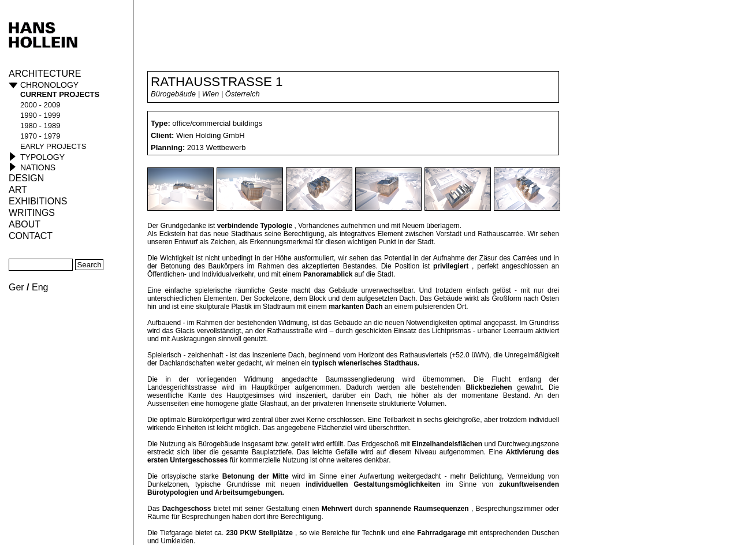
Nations (38, 167)
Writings (32, 213)
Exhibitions (38, 201)
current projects (60, 94)
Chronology (49, 85)
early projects (53, 146)
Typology (42, 157)
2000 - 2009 (40, 105)
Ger (16, 287)
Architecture (45, 74)
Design (26, 178)
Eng (40, 287)
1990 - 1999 (40, 115)
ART (18, 190)
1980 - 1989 (40, 126)
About (25, 224)
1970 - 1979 (40, 136)
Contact (31, 236)
